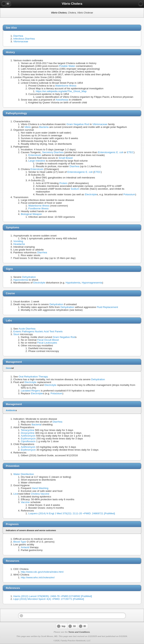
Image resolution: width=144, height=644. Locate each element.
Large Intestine (37, 161)
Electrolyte (91, 194)
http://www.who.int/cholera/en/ (38, 577)
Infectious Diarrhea (24, 39)
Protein (63, 183)
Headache (19, 244)
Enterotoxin (35, 155)
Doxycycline (28, 433)
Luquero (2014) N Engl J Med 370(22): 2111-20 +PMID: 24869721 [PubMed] (72, 513)
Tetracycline (28, 430)
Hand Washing (40, 488)
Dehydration (29, 277)
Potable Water (67, 66)
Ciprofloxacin (28, 441)
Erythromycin (28, 439)
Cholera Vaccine (40, 494)
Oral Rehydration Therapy (33, 377)
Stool (16, 334)
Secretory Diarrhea (53, 152)
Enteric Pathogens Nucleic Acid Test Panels (38, 331)
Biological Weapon (31, 214)
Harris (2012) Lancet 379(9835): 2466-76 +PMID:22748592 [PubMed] (53, 596)
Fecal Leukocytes (47, 343)
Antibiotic (11, 410)
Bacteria (44, 127)
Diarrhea (18, 36)
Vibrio (28, 127)
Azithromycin (28, 436)
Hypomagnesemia (92, 283)
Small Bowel (66, 158)
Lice (16, 494)
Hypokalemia (73, 283)
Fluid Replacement (107, 307)
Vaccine (25, 502)
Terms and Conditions (79, 632)
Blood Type (20, 542)
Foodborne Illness (38, 208)
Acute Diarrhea (27, 329)
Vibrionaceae (21, 41)
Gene (8, 368)
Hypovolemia (21, 280)
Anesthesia (62, 100)
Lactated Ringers (30, 391)
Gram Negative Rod (78, 124)
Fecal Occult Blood (48, 340)
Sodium (75, 189)
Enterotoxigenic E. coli (111, 152)
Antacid (25, 547)
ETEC (130, 152)
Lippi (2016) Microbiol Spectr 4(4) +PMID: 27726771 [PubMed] (49, 599)
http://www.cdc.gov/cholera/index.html (42, 572)
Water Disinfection (24, 474)
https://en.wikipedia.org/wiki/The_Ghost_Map (61, 91)
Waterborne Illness (66, 86)
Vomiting (18, 241)
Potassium (129, 194)
